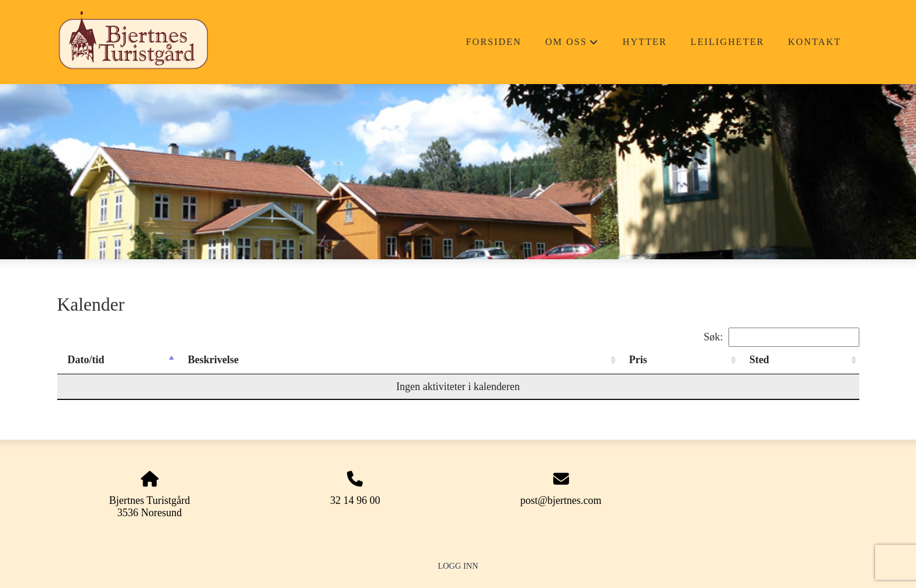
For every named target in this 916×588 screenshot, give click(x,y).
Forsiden (493, 42)
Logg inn (458, 566)
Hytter (645, 42)
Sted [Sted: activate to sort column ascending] (759, 360)
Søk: (781, 337)
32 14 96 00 (355, 500)
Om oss (572, 45)
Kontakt (815, 42)
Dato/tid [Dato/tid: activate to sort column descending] (86, 360)
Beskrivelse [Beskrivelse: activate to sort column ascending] (213, 360)
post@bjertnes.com (561, 500)
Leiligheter (727, 42)
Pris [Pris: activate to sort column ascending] (638, 360)
